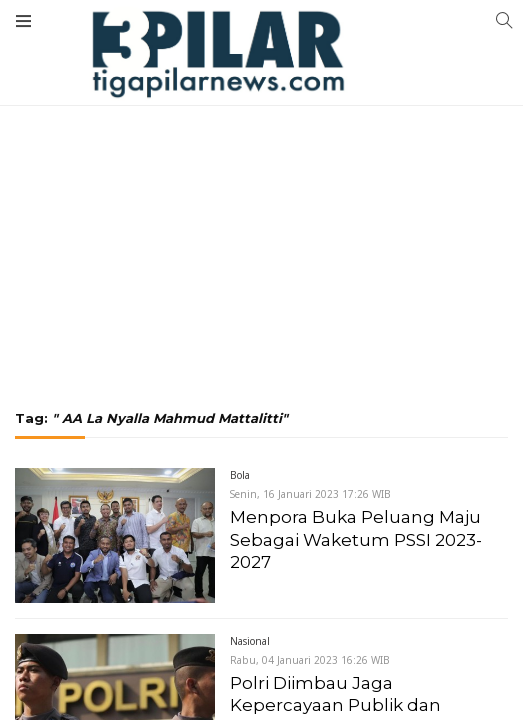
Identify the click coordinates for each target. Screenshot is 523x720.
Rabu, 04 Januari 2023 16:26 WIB (310, 660)
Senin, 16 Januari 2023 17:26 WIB (310, 494)
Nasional (250, 641)
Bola (240, 475)
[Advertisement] (261, 150)
